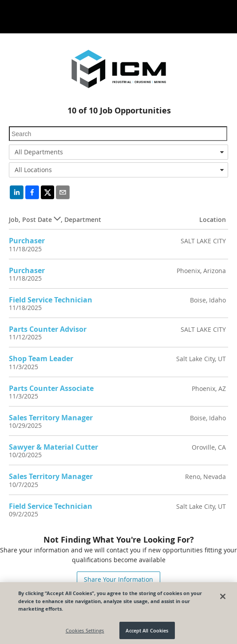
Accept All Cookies (147, 633)
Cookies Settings (85, 633)
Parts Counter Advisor (48, 329)
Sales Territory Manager (51, 418)
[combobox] (118, 152)
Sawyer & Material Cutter (53, 447)
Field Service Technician (51, 300)
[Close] (223, 599)
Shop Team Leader (41, 358)
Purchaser (27, 241)
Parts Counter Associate (51, 388)
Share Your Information (118, 579)
